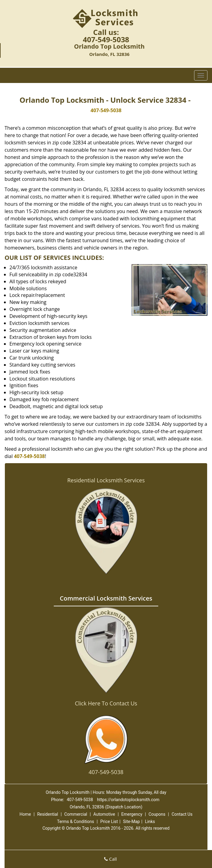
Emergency (132, 814)
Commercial (76, 814)
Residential (48, 814)
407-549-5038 (106, 39)
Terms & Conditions (76, 821)
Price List (109, 821)
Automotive (104, 814)
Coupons (157, 814)
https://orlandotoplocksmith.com (128, 800)
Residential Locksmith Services (106, 480)
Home (25, 814)
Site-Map (131, 821)
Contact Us (182, 814)
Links (150, 821)
